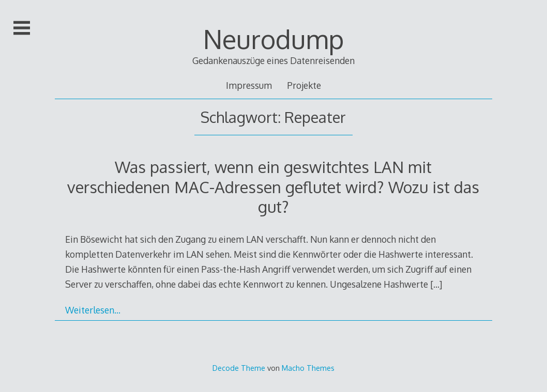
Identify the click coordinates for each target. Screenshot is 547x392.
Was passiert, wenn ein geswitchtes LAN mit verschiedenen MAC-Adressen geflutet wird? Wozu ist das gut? (273, 186)
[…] (436, 284)
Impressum (249, 85)
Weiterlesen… (93, 310)
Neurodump (273, 39)
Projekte (304, 85)
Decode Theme (239, 368)
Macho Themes (308, 368)
